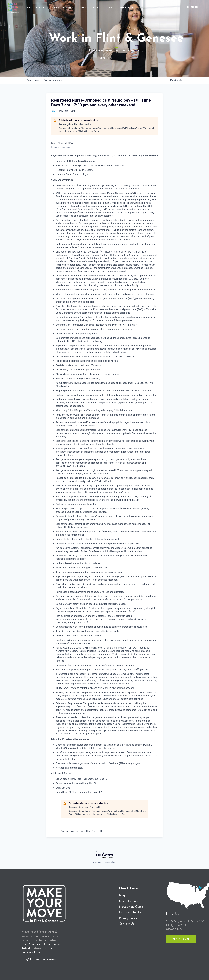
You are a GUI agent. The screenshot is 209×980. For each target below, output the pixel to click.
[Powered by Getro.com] (105, 855)
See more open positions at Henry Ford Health (82, 831)
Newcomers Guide (131, 907)
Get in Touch (181, 939)
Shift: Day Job (63, 788)
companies (53, 80)
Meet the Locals (130, 901)
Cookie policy (110, 862)
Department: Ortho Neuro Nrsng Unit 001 (77, 783)
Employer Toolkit (130, 913)
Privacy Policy (128, 918)
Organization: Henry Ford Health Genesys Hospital (81, 779)
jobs (33, 80)
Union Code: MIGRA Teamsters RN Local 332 (79, 792)
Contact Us (126, 924)
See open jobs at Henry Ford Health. (75, 124)
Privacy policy (97, 862)
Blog (122, 896)
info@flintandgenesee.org (39, 960)
